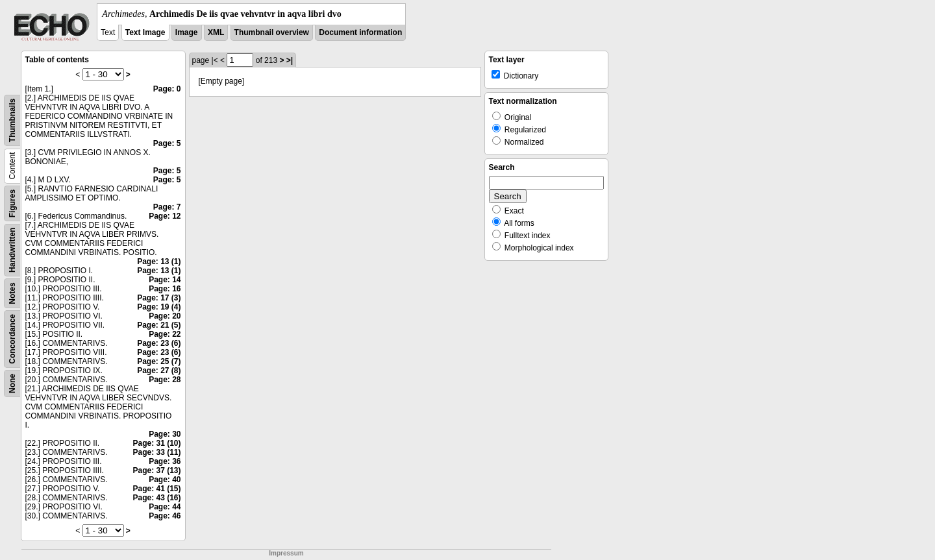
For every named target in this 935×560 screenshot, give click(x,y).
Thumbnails (12, 120)
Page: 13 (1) (159, 262)
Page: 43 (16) (156, 498)
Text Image (145, 32)
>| (290, 60)
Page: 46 (165, 516)
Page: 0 (167, 89)
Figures (12, 203)
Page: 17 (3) (159, 298)
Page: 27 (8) (159, 371)
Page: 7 (167, 207)
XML (216, 32)
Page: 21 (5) (159, 325)
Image (187, 32)
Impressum (286, 553)
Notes (12, 293)
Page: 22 (165, 334)
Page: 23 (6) (159, 343)
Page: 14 (165, 280)
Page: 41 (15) (156, 489)
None (12, 383)
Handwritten (12, 250)
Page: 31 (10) (156, 443)
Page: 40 (165, 480)
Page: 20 (165, 316)
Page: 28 (165, 380)
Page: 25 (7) (159, 361)
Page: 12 (165, 216)
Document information (360, 32)
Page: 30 (165, 434)
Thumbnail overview (272, 32)
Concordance (12, 339)
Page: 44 (165, 507)
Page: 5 (167, 143)
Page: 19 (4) (159, 307)
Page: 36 (165, 461)
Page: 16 (165, 289)
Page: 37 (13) (156, 470)
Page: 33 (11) (156, 452)
